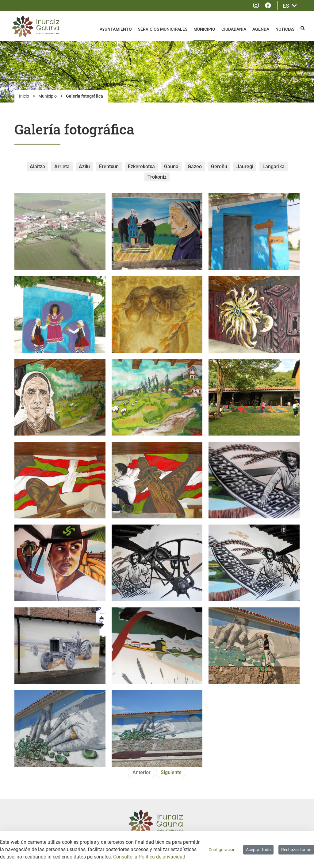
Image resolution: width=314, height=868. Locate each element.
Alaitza (37, 167)
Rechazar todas (296, 850)
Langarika (274, 167)
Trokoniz (157, 177)
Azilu (84, 167)
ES (290, 6)
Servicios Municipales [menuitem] (163, 29)
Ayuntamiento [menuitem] (116, 29)
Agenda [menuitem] (261, 29)
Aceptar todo (258, 850)
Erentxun (109, 167)
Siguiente (171, 772)
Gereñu (219, 167)
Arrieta (62, 167)
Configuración (222, 850)
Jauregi (245, 167)
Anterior (142, 772)
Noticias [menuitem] (285, 29)
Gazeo (195, 167)
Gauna (171, 167)
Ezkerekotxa (141, 167)
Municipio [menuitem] (204, 29)
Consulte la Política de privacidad (149, 857)
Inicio (24, 96)
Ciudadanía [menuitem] (234, 29)
